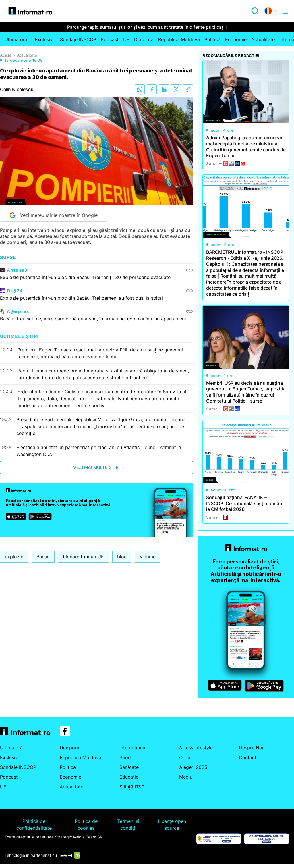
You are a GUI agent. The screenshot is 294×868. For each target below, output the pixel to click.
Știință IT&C (132, 787)
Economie (236, 39)
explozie (14, 557)
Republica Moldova (179, 39)
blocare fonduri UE (83, 557)
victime (148, 557)
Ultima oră (16, 39)
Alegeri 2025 (193, 767)
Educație (129, 777)
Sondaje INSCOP (78, 39)
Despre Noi (251, 748)
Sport (126, 757)
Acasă (6, 55)
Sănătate (129, 767)
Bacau (43, 557)
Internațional (133, 748)
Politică (212, 39)
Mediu (186, 777)
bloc (122, 557)
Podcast (110, 39)
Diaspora (144, 39)
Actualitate (263, 39)
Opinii (185, 757)
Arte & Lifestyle (196, 748)
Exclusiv (44, 39)
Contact (248, 757)
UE (126, 39)
